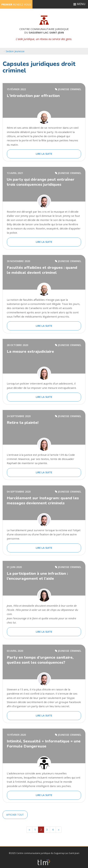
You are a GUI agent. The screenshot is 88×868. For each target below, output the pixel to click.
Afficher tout (15, 815)
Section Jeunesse (15, 51)
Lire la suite (44, 154)
